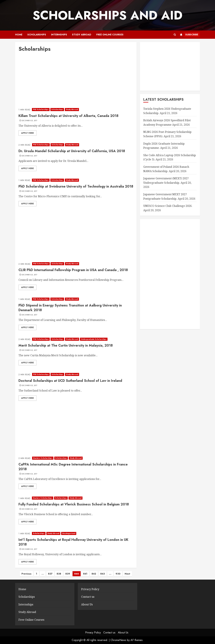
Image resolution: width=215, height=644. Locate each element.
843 (103, 574)
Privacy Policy (90, 589)
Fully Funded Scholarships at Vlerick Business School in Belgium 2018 (74, 504)
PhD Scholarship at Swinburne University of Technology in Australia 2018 (76, 186)
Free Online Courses (110, 35)
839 (68, 574)
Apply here (27, 133)
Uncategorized (69, 533)
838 (59, 574)
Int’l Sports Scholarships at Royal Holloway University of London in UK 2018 (73, 542)
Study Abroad (82, 35)
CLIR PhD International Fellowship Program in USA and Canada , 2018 (73, 270)
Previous (26, 574)
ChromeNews (118, 640)
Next (127, 574)
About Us (87, 604)
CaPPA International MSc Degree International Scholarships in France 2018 (73, 467)
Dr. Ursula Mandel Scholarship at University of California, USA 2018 (72, 151)
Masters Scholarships (43, 458)
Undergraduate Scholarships (94, 339)
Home (19, 35)
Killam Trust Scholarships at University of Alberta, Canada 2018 (68, 116)
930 (118, 574)
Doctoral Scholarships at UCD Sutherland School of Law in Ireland (70, 381)
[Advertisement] (76, 81)
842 (94, 574)
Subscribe (188, 35)
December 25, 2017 (29, 121)
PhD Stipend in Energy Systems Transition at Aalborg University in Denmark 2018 (70, 308)
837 (50, 574)
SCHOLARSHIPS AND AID (107, 15)
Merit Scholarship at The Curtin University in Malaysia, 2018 (66, 345)
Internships (59, 35)
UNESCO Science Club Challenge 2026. (168, 206)
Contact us (88, 597)
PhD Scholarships (41, 109)
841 (85, 574)
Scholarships (37, 35)
